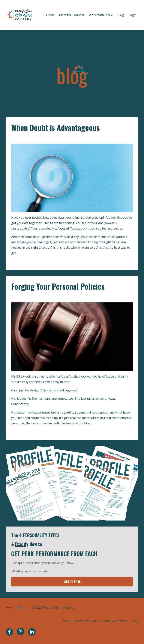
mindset (35, 297)
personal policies (54, 297)
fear (25, 297)
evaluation (29, 138)
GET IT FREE (72, 582)
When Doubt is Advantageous (55, 127)
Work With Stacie (101, 15)
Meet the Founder (72, 15)
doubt (16, 138)
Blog (121, 15)
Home (50, 15)
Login (132, 15)
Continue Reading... (26, 261)
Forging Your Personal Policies (58, 286)
